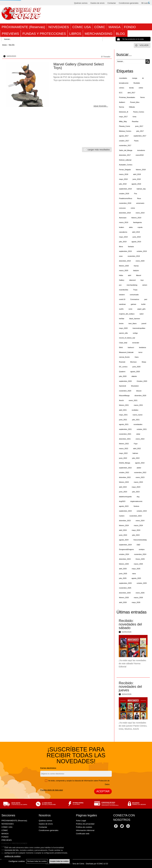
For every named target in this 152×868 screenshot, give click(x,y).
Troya (135, 290)
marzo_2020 (124, 270)
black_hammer (135, 319)
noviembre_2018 (125, 203)
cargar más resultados (99, 150)
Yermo (142, 97)
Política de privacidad (85, 824)
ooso (121, 256)
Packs (136, 141)
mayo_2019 (123, 237)
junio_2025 (123, 574)
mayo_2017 (123, 117)
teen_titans (133, 323)
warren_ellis (123, 333)
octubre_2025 (142, 583)
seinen (145, 285)
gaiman (133, 304)
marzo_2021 (138, 405)
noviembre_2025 (125, 588)
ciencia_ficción (124, 357)
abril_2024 (123, 530)
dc (143, 78)
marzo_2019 (124, 222)
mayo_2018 (123, 179)
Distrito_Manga (125, 463)
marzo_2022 (124, 449)
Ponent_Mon (135, 102)
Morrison (134, 362)
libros (121, 247)
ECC (121, 93)
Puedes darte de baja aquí (52, 790)
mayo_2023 (136, 487)
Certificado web (83, 834)
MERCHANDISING (98, 34)
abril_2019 (136, 232)
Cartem (122, 516)
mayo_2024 (136, 530)
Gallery (122, 280)
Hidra (121, 275)
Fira (135, 194)
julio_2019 (123, 242)
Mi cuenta (146, 3)
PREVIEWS (10, 34)
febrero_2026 (124, 598)
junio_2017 (139, 126)
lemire (121, 323)
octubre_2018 (124, 194)
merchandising (132, 285)
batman (135, 453)
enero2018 (140, 155)
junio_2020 (136, 367)
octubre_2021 (142, 429)
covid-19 (122, 299)
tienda (131, 88)
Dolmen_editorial (125, 160)
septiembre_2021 (125, 429)
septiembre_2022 (125, 468)
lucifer (143, 304)
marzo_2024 (138, 525)
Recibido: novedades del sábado (130, 624)
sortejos (142, 549)
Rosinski (122, 362)
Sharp (144, 362)
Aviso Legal (81, 821)
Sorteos (136, 506)
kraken (121, 227)
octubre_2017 (124, 141)
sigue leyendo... (101, 106)
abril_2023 (123, 487)
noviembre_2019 (134, 256)
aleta (131, 227)
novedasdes (138, 424)
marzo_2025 (138, 564)
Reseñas (135, 121)
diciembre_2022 (125, 477)
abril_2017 (131, 93)
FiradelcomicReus (126, 198)
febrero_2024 (124, 525)
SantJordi (122, 386)
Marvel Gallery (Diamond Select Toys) (79, 66)
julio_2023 (136, 492)
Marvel (139, 275)
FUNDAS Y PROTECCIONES (44, 34)
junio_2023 (123, 492)
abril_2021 (123, 410)
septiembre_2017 (140, 136)
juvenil (144, 323)
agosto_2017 (124, 136)
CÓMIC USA (82, 27)
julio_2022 (136, 458)
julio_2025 (123, 578)
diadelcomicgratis (125, 497)
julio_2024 (136, 535)
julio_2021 (136, 420)
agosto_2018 (136, 184)
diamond (132, 280)
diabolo (134, 376)
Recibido (137, 83)
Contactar (112, 3)
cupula (140, 227)
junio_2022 (123, 458)
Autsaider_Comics (126, 165)
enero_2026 (140, 593)
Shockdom (135, 386)
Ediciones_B (124, 112)
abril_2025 (123, 569)
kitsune (139, 391)
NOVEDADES (59, 27)
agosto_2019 (136, 242)
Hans (137, 357)
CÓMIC (100, 27)
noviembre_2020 (125, 391)
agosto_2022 (140, 463)
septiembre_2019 (125, 251)
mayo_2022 (123, 453)
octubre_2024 (124, 554)
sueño (121, 309)
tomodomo (141, 150)
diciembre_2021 (125, 439)
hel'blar (122, 319)
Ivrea (134, 117)
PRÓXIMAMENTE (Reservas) (23, 27)
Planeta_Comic (125, 126)
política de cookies (13, 856)
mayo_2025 (136, 569)
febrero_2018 (141, 170)
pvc (120, 285)
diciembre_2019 (125, 261)
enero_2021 (133, 400)
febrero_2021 (124, 405)
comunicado (134, 295)
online (141, 88)
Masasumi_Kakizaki (126, 352)
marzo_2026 (138, 598)
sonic (130, 309)
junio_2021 (123, 420)
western (122, 295)
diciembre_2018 (125, 213)
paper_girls (141, 309)
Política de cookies (84, 827)
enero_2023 (140, 477)
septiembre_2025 (125, 583)
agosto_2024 (124, 540)
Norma (121, 107)
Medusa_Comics (125, 131)
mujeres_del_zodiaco (127, 314)
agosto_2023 (124, 506)
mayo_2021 (123, 415)
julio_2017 (140, 131)
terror (140, 352)
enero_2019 (140, 213)
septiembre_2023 (125, 511)
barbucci (131, 347)
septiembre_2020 (125, 381)
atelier (139, 468)
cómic (133, 208)
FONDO (130, 27)
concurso (122, 208)
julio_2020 (123, 376)
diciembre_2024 (125, 559)
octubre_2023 (142, 511)
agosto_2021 (124, 424)
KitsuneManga (124, 396)
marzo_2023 (138, 482)
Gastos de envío (97, 3)
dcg (138, 497)
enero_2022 (140, 439)
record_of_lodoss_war (127, 338)
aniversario (140, 203)
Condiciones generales (129, 3)
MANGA (115, 27)
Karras (136, 266)
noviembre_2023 (136, 516)
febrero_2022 (124, 444)
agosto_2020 (135, 372)
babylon (136, 270)
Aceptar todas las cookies (59, 861)
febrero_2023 (124, 482)
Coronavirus (135, 299)
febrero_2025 (124, 564)
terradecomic (124, 83)
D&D (138, 545)
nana (134, 574)
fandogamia (137, 222)
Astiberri (122, 102)
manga (135, 78)
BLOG (121, 34)
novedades (123, 78)
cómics (122, 88)
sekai (138, 434)
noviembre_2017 (125, 145)
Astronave (123, 218)
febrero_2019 (136, 218)
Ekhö (121, 347)
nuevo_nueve (138, 415)
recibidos (135, 410)
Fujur (136, 444)
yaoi (146, 299)
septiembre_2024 (125, 545)
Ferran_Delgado (125, 170)
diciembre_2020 (140, 396)
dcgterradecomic (136, 501)
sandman (122, 304)
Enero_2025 (140, 559)
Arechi (121, 400)
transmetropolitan (139, 328)
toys (142, 280)
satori (142, 314)
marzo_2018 (124, 174)
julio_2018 (123, 184)
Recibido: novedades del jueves (130, 687)
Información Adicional (85, 830)
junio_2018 (137, 179)
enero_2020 (140, 261)
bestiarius (143, 347)
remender (136, 343)
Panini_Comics (139, 112)
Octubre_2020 (142, 381)
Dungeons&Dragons (126, 549)
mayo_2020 (123, 328)
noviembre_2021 (125, 434)
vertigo (135, 333)
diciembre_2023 (125, 521)
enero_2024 (140, 521)
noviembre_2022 (140, 472)
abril (130, 275)
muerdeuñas (124, 290)
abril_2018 (137, 174)
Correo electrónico (48, 768)
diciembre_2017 (125, 155)
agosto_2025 (136, 578)
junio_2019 (137, 237)
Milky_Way (123, 121)
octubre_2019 (142, 251)
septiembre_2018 (125, 189)
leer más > (143, 674)
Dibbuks (132, 107)
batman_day (141, 189)
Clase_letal (123, 343)
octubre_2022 (124, 472)
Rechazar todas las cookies (37, 861)
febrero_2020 (124, 266)
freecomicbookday (140, 540)
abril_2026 (123, 602)
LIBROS (75, 34)
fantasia (131, 247)
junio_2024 (123, 535)
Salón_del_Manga (126, 150)
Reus (139, 198)
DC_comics (123, 367)
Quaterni (122, 372)
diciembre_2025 (125, 593)
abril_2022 (137, 449)
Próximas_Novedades (127, 97)
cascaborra (123, 232)
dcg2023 (122, 501)
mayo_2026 (136, 602)
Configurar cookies (17, 861)
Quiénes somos (81, 3)
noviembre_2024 (140, 554)
